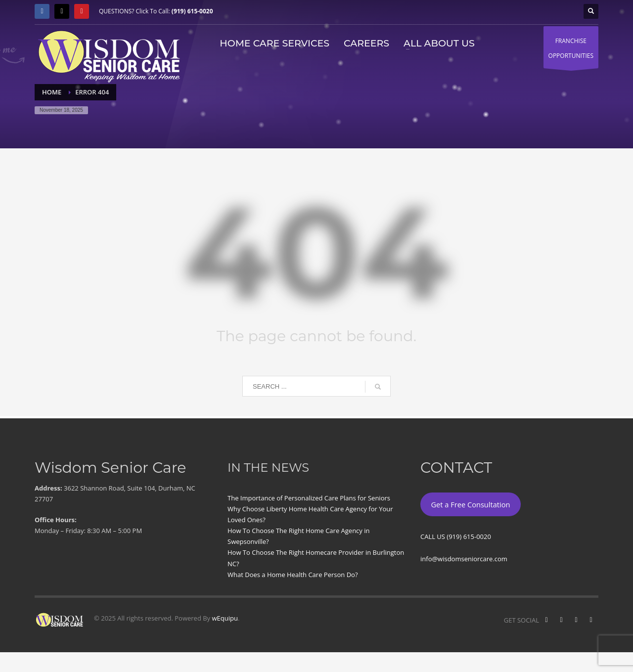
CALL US (433, 537)
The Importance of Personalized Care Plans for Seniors (309, 498)
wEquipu (225, 618)
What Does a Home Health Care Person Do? (293, 575)
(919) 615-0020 (192, 11)
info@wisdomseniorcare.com (464, 559)
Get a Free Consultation (470, 504)
